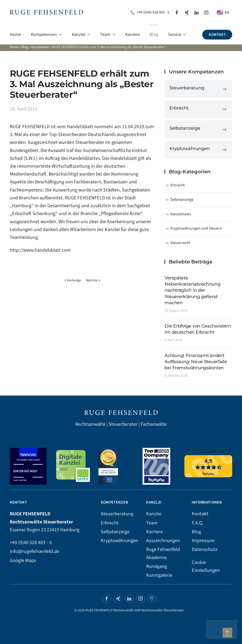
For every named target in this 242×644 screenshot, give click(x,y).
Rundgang (157, 566)
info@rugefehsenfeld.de (35, 551)
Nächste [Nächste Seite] (93, 280)
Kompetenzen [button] (46, 34)
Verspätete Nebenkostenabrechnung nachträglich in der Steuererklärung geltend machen (192, 290)
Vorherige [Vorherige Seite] (73, 280)
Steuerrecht (177, 243)
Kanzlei (154, 514)
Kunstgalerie (159, 575)
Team (152, 523)
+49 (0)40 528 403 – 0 (31, 543)
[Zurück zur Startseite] (46, 12)
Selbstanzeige (179, 200)
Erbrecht (175, 185)
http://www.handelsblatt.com (40, 250)
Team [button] (108, 34)
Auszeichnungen (163, 541)
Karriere (133, 34)
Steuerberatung (117, 514)
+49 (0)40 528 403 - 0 (150, 12)
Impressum (203, 541)
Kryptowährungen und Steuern (193, 228)
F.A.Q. (198, 523)
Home (15, 34)
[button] (227, 633)
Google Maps (23, 561)
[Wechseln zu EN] (223, 13)
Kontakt (217, 35)
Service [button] (177, 34)
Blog (154, 34)
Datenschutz (205, 549)
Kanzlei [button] (81, 34)
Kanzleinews (40, 47)
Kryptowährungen (120, 541)
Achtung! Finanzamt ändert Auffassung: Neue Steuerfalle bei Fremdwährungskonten (196, 362)
